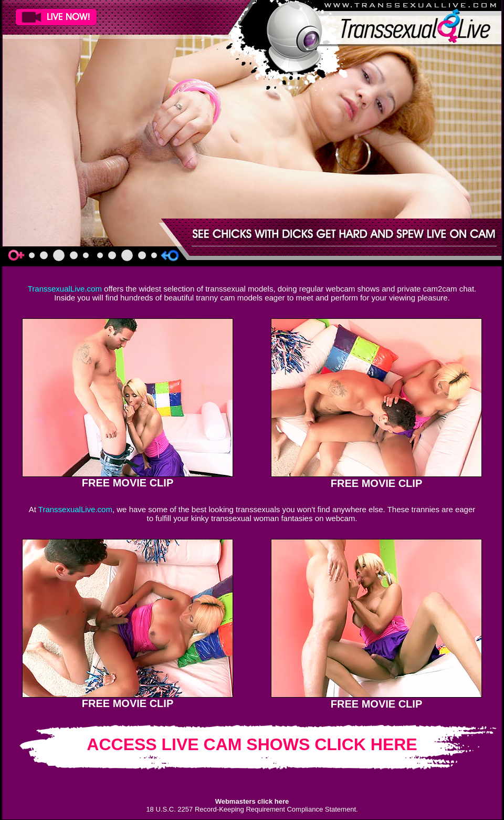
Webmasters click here (252, 801)
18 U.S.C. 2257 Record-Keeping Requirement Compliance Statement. (252, 809)
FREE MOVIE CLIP (128, 483)
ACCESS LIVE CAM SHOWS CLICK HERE (252, 744)
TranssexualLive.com (65, 289)
